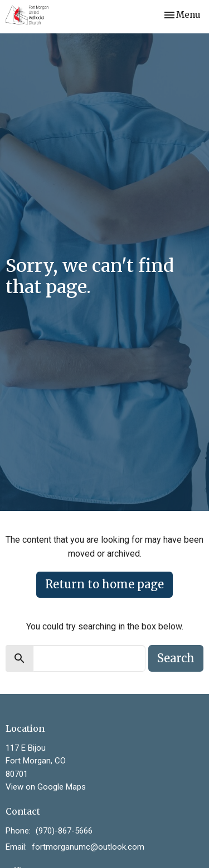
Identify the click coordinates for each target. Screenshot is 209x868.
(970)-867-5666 (64, 831)
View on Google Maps (46, 787)
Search (176, 658)
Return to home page (104, 584)
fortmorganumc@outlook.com (88, 847)
